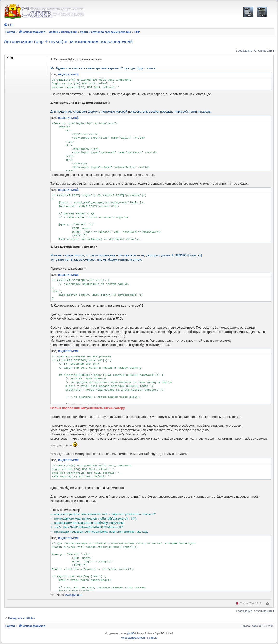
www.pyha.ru (73, 595)
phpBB (131, 634)
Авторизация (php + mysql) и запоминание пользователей (68, 41)
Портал (10, 32)
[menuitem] (9, 25)
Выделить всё (68, 75)
